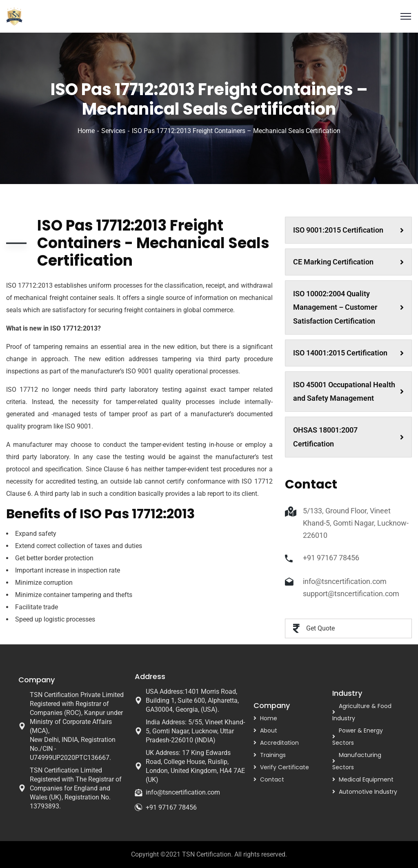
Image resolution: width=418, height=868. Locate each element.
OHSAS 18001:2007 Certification (348, 437)
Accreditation (279, 743)
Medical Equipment (366, 779)
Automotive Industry (368, 792)
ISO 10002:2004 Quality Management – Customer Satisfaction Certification (348, 307)
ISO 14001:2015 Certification (348, 353)
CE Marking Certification (348, 262)
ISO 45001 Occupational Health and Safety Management (348, 392)
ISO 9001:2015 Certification (348, 230)
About (269, 730)
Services (113, 131)
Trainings (273, 755)
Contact (272, 779)
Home (86, 131)
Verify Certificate (285, 767)
